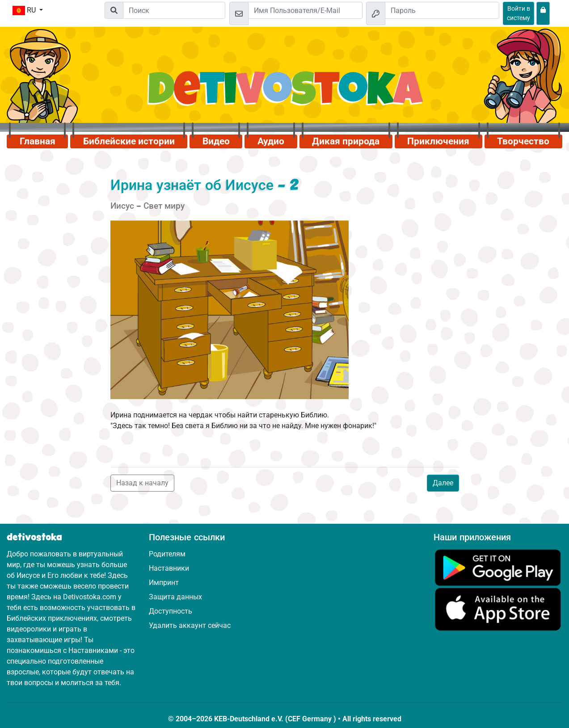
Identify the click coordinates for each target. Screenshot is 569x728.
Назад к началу (142, 483)
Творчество (523, 141)
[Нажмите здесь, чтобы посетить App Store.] (498, 609)
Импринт (164, 583)
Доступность (171, 611)
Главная (38, 141)
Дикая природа (346, 141)
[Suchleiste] (174, 10)
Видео (216, 141)
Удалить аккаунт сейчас (190, 625)
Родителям (167, 554)
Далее (443, 483)
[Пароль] (442, 10)
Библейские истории (129, 141)
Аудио (271, 141)
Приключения (438, 141)
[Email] (305, 10)
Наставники (169, 568)
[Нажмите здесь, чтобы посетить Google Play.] (498, 567)
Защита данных (175, 597)
